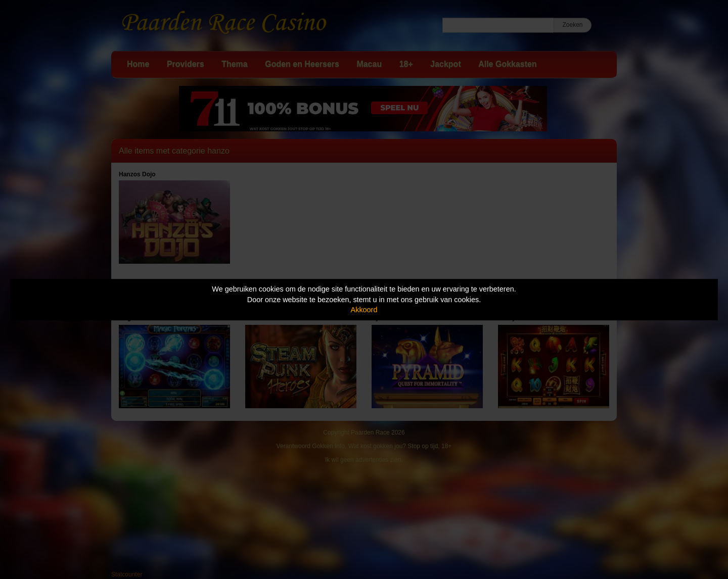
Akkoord (364, 310)
